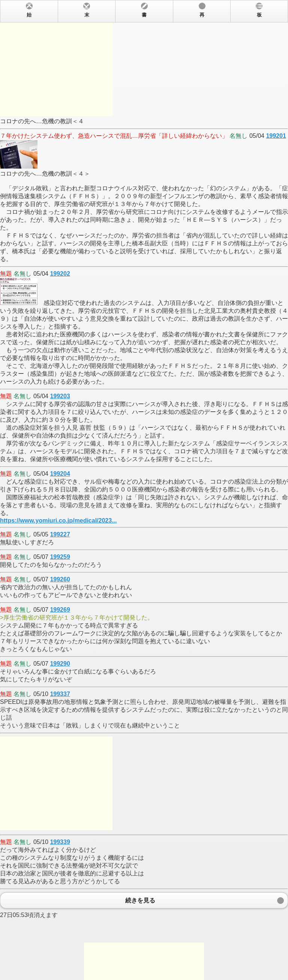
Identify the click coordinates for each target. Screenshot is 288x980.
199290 (60, 664)
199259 (60, 557)
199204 (60, 474)
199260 (60, 579)
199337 (60, 694)
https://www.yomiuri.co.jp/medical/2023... (58, 521)
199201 (276, 136)
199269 (60, 610)
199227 (60, 534)
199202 (60, 274)
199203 (60, 396)
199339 (60, 842)
